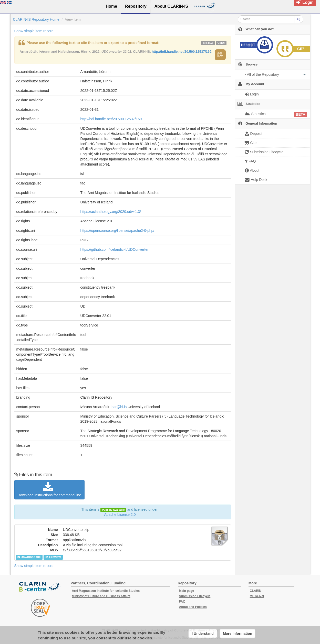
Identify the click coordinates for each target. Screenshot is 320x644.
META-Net (257, 596)
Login (305, 2)
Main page (187, 591)
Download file (29, 557)
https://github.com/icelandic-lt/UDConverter (115, 249)
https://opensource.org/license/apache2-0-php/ (117, 231)
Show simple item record (34, 31)
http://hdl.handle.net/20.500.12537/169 (182, 52)
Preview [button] (53, 557)
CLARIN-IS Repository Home (36, 19)
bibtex (208, 43)
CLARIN (256, 591)
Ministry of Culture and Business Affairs (101, 596)
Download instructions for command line (49, 489)
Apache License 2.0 (120, 515)
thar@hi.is (118, 407)
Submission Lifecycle (195, 596)
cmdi (221, 43)
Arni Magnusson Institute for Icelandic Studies (106, 591)
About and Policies (193, 607)
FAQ (182, 602)
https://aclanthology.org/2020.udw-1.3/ (111, 212)
